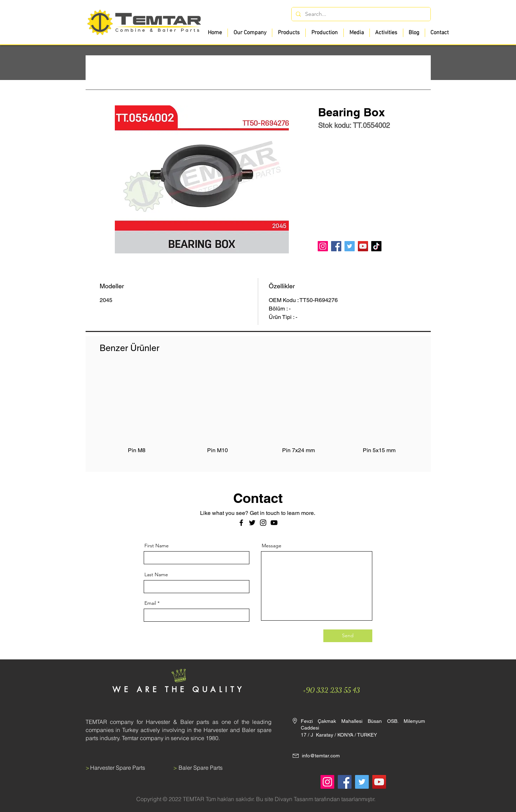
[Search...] (360, 14)
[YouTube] (363, 246)
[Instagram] (323, 246)
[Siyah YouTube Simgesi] (274, 523)
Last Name (156, 574)
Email (150, 603)
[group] (258, 415)
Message (272, 546)
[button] (289, 33)
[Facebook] (336, 246)
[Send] (348, 636)
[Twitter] (350, 246)
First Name (157, 546)
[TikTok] (376, 246)
